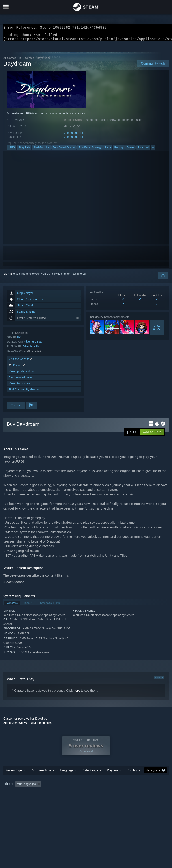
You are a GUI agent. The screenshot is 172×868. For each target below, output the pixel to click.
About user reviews (15, 725)
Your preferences (41, 725)
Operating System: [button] (16, 799)
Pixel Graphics (41, 150)
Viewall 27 (157, 330)
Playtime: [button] (106, 793)
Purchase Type (41, 779)
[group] (86, 796)
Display (132, 779)
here (77, 693)
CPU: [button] (39, 799)
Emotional (143, 150)
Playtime (113, 779)
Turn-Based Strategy (90, 150)
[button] (152, 435)
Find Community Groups (24, 392)
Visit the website (21, 362)
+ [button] (153, 150)
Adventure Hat (74, 135)
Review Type (14, 779)
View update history (21, 374)
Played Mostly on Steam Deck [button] (138, 793)
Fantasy (119, 150)
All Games (10, 61)
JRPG (12, 150)
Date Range (90, 779)
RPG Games (27, 61)
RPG (20, 340)
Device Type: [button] (73, 799)
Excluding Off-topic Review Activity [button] (71, 793)
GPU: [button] (54, 799)
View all (159, 680)
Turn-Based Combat (64, 150)
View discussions (19, 386)
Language (67, 779)
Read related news (20, 380)
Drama (130, 150)
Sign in (8, 276)
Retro (108, 150)
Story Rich (24, 150)
